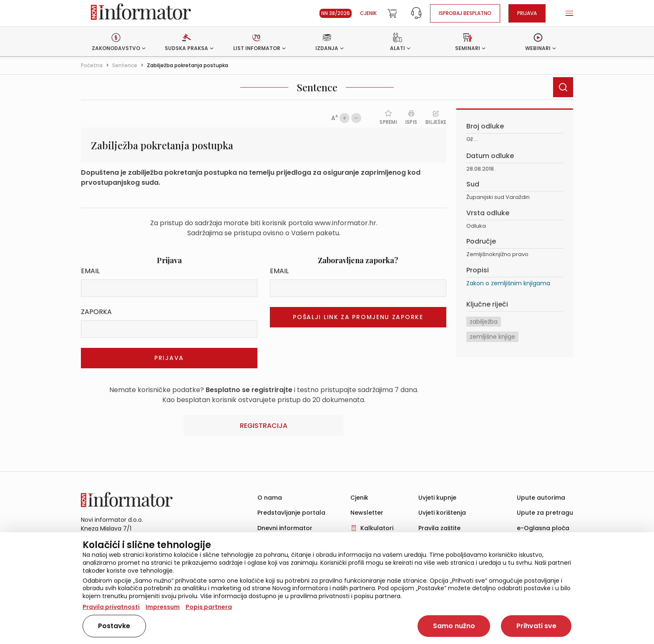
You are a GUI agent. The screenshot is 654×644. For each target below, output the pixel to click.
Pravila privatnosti (111, 607)
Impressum (163, 607)
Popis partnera (209, 607)
